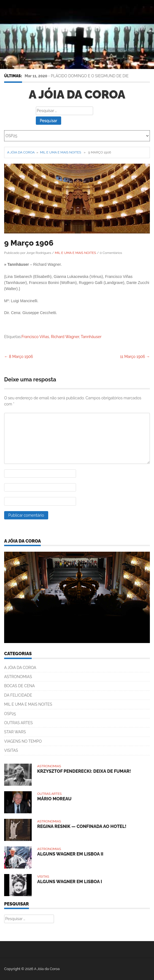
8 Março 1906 (19, 357)
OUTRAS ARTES (18, 723)
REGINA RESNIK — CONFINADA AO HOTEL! (82, 826)
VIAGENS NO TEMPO (23, 741)
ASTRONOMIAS (18, 677)
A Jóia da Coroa (77, 95)
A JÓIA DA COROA (20, 668)
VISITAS (11, 750)
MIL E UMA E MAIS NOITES (60, 152)
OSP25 (10, 714)
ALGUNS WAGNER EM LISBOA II (70, 854)
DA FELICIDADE (18, 695)
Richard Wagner (65, 337)
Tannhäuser (91, 337)
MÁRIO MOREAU (54, 799)
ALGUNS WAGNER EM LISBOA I (70, 882)
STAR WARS (15, 732)
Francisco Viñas (35, 337)
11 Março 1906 (135, 357)
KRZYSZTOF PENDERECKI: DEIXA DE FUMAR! (84, 771)
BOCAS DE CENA (19, 686)
